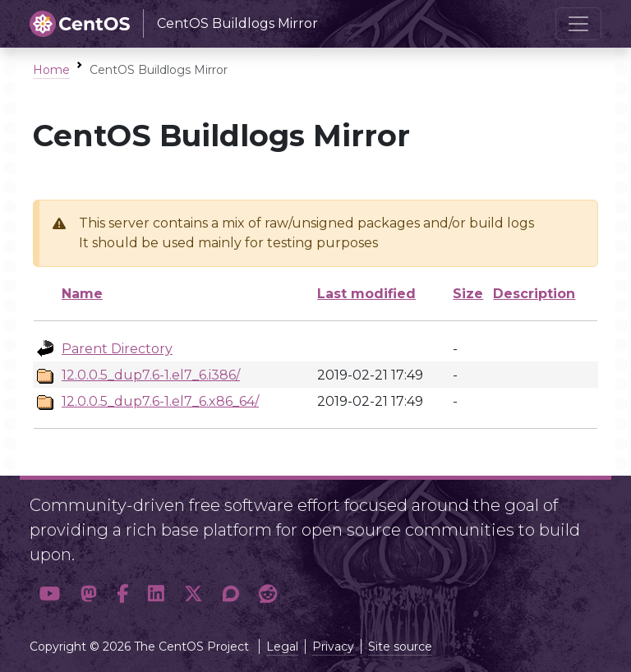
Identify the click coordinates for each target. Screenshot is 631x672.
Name (82, 294)
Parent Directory (117, 349)
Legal (282, 647)
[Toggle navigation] (578, 24)
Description (534, 294)
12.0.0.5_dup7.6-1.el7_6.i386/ (151, 375)
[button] (50, 594)
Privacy (333, 647)
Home (51, 70)
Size (468, 294)
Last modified (366, 294)
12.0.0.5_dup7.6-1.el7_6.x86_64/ (160, 401)
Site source (400, 647)
